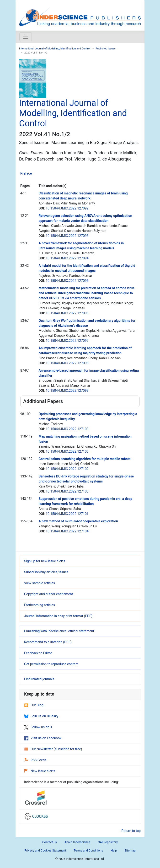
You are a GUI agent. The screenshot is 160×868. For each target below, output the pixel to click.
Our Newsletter (39, 749)
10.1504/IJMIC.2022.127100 (67, 491)
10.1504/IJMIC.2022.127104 (67, 531)
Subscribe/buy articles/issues (46, 572)
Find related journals (39, 679)
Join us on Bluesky (41, 716)
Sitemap (130, 850)
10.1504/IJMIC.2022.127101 (67, 514)
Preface (26, 173)
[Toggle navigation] (26, 37)
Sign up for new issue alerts (45, 561)
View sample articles (40, 583)
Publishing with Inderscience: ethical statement (59, 631)
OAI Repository (108, 842)
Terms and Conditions (88, 850)
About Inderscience (77, 842)
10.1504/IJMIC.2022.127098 (67, 363)
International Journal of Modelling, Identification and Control (55, 49)
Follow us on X (38, 727)
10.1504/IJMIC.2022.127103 (67, 429)
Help (114, 850)
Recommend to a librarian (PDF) (48, 642)
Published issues (106, 49)
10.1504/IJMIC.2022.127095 (67, 281)
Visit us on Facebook (43, 738)
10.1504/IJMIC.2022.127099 (67, 391)
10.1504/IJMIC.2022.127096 (67, 313)
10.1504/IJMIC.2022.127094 (67, 258)
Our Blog (34, 705)
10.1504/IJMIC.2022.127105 (67, 451)
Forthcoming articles (40, 605)
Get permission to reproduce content (51, 664)
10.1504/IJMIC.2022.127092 (67, 208)
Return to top (131, 831)
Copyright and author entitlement (48, 594)
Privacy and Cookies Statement (45, 850)
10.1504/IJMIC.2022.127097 (67, 341)
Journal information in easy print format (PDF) (58, 616)
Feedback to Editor (38, 653)
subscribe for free (68, 749)
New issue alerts (40, 771)
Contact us (50, 842)
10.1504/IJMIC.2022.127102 (67, 469)
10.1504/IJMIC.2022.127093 (67, 236)
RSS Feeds (35, 760)
